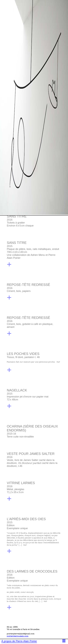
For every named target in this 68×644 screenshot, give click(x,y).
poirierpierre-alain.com (18, 636)
